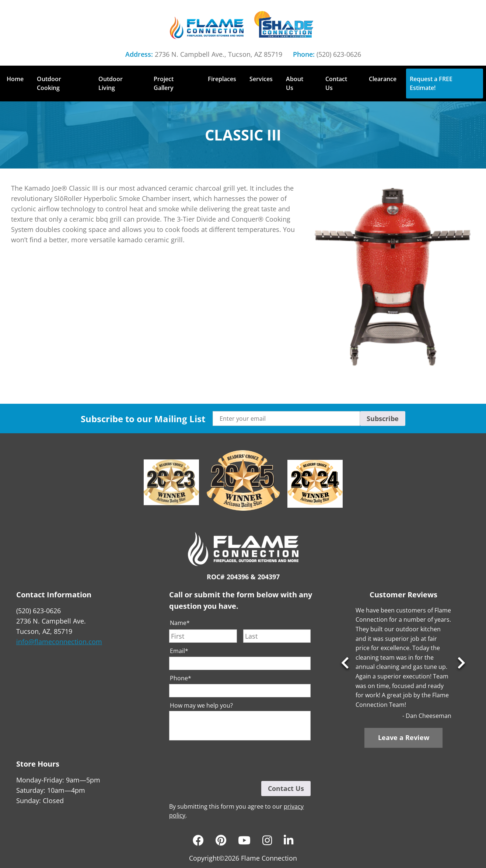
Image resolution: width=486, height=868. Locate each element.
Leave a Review (404, 737)
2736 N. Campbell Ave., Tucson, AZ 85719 (218, 54)
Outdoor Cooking (49, 84)
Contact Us (336, 84)
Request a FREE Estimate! (431, 84)
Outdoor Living (111, 84)
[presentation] (225, 761)
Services (261, 79)
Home (15, 79)
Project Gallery (164, 84)
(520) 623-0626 (339, 54)
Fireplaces (222, 79)
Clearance (383, 79)
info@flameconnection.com (59, 642)
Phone (181, 678)
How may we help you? (201, 706)
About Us (295, 84)
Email (179, 651)
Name (180, 623)
